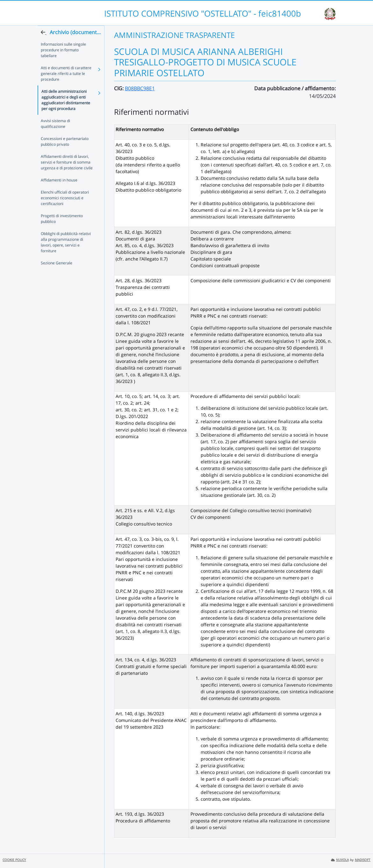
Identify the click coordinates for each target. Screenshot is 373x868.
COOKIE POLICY (14, 860)
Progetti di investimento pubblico (62, 231)
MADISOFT (363, 860)
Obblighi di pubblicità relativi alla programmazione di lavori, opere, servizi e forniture (66, 255)
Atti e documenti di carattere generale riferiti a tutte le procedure (66, 86)
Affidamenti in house (59, 193)
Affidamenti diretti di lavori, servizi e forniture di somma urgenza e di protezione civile (67, 175)
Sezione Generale (57, 276)
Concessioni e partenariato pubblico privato (65, 154)
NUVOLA (340, 860)
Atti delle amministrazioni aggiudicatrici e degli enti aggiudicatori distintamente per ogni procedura (66, 113)
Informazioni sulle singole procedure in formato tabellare (63, 63)
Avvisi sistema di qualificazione (55, 136)
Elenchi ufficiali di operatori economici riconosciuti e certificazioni (65, 211)
